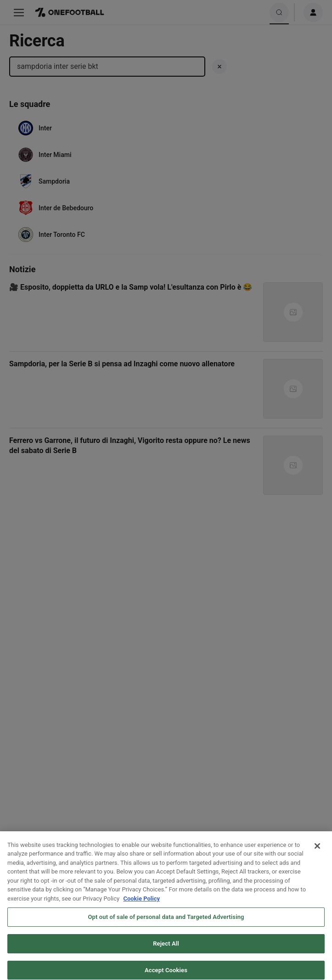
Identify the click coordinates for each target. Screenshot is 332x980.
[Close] (317, 851)
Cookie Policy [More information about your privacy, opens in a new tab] (141, 904)
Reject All (166, 949)
